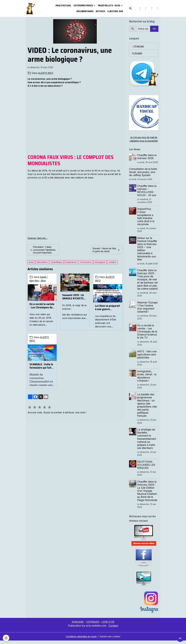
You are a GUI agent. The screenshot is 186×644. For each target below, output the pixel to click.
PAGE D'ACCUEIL (63, 5)
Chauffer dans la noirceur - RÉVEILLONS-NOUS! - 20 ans (147, 194)
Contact (113, 629)
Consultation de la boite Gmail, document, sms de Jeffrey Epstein (143, 176)
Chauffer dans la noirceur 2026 (147, 160)
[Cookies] (6, 638)
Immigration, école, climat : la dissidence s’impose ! (147, 379)
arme (31, 265)
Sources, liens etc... (38, 238)
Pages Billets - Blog (109, 5)
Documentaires (85, 11)
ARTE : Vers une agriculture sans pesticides (147, 358)
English (138, 53)
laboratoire (42, 265)
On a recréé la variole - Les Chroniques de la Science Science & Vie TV (42, 308)
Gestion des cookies (111, 640)
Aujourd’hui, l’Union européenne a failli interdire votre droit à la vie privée (146, 220)
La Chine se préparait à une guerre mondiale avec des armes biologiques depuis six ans (108, 310)
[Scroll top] (180, 638)
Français (138, 46)
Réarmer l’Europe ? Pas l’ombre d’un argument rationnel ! (148, 311)
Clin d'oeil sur (115, 11)
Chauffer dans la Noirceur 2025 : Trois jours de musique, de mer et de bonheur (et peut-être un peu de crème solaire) (148, 283)
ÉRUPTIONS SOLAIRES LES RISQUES (146, 468)
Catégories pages (83, 5)
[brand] (30, 8)
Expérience (71, 265)
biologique (100, 265)
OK (154, 29)
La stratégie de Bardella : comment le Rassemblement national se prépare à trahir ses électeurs (147, 442)
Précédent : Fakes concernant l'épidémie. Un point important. (42, 251)
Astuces (100, 11)
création (112, 265)
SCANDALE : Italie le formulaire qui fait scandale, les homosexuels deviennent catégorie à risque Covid (42, 369)
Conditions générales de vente (81, 640)
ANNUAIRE (77, 625)
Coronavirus (86, 265)
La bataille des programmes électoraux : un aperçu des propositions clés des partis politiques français (147, 409)
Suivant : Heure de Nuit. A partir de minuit (107, 251)
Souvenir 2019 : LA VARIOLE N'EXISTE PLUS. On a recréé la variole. (74, 300)
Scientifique (57, 265)
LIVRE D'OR (109, 625)
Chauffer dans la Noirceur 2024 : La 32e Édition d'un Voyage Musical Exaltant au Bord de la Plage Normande (147, 494)
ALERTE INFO (46, 73)
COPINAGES (93, 625)
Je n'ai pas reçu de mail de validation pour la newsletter (144, 141)
